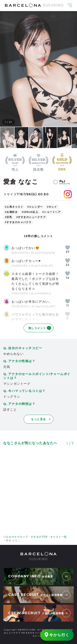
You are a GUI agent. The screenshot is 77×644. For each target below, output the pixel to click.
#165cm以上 (30, 212)
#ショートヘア (51, 212)
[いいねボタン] (68, 248)
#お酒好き (11, 212)
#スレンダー (35, 207)
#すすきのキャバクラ (18, 222)
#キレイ (52, 207)
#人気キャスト (14, 207)
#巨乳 (9, 217)
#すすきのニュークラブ (31, 217)
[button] (10, 69)
